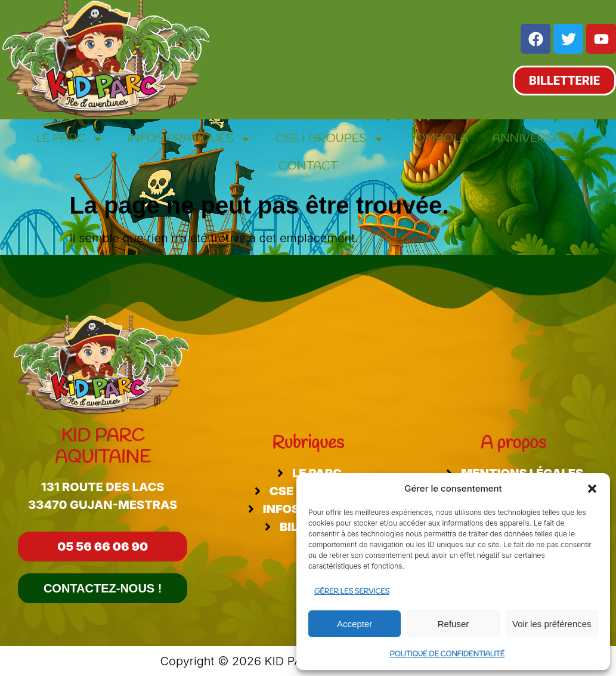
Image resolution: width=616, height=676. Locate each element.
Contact (308, 166)
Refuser (454, 624)
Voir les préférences (552, 624)
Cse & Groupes (330, 139)
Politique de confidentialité (448, 655)
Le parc (70, 139)
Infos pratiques (190, 139)
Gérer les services (352, 592)
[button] (592, 489)
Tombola (438, 139)
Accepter (355, 624)
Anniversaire (536, 139)
